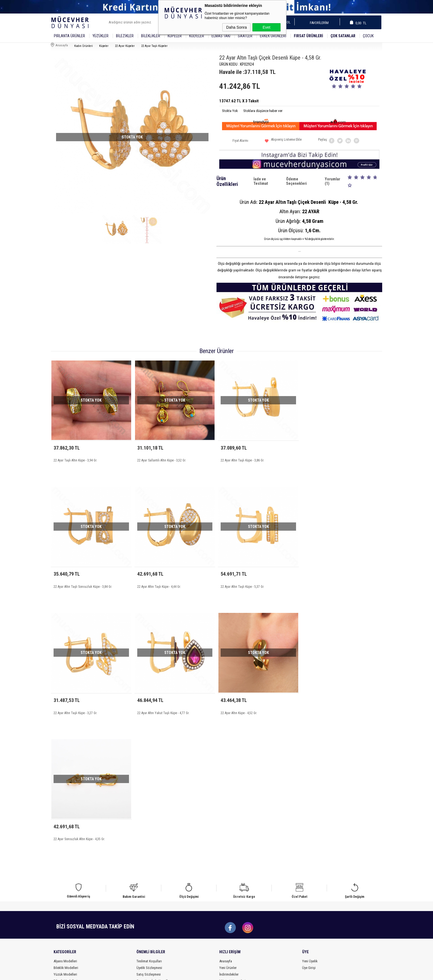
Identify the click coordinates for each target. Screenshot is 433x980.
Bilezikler (125, 36)
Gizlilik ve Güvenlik (150, 855)
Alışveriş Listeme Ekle (283, 142)
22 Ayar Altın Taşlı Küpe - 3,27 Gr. (242, 585)
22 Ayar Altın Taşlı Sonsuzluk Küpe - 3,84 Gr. (334, 460)
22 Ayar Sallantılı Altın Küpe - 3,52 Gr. (162, 460)
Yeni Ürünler (228, 836)
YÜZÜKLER (101, 36)
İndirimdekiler (229, 842)
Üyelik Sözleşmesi (149, 836)
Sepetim (225, 855)
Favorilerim (317, 23)
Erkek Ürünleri (273, 36)
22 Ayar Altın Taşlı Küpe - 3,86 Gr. (242, 460)
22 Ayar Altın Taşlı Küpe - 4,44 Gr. (75, 585)
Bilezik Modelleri (65, 849)
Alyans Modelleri (65, 829)
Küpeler (175, 36)
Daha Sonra (237, 27)
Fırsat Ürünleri (308, 36)
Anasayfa (226, 829)
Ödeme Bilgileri (147, 862)
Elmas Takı (221, 36)
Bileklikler (151, 36)
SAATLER (245, 36)
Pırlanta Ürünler (69, 36)
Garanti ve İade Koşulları (154, 849)
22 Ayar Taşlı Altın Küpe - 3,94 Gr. (75, 460)
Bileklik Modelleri (66, 836)
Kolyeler (197, 36)
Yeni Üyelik (310, 829)
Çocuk (368, 36)
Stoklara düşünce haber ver (263, 111)
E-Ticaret (202, 973)
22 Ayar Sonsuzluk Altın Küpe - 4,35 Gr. (163, 709)
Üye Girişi (309, 836)
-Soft (191, 973)
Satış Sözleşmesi (149, 842)
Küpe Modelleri (64, 855)
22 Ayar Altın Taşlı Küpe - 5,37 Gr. (159, 585)
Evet (266, 27)
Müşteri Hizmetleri (232, 849)
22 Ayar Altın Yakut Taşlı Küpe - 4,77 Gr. (330, 585)
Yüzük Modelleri (65, 842)
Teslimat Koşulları (149, 829)
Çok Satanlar (343, 36)
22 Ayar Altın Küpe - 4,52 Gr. (72, 709)
